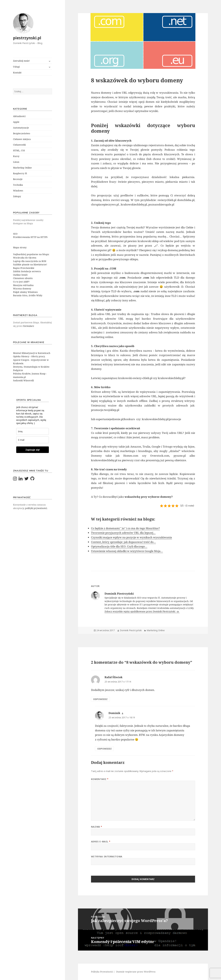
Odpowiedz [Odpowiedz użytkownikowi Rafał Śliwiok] (100, 699)
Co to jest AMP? (21, 282)
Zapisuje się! (33, 450)
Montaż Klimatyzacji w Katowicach (32, 353)
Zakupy (17, 196)
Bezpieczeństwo (22, 133)
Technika (18, 185)
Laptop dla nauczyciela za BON (30, 261)
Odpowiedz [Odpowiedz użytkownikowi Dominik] (104, 749)
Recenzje (18, 179)
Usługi (16, 67)
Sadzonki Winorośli (23, 380)
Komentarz (100, 779)
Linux (16, 162)
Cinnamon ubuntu (23, 278)
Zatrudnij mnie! (21, 61)
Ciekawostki (19, 145)
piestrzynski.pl (27, 38)
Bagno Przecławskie (24, 268)
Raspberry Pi (20, 173)
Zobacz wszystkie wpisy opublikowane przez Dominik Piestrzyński (140, 611)
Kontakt (17, 73)
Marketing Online (22, 168)
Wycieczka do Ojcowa (25, 258)
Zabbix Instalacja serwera (27, 271)
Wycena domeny (22, 289)
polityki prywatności (36, 508)
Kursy (16, 156)
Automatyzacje (21, 128)
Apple (16, 122)
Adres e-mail (101, 842)
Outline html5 (20, 275)
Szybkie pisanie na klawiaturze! (30, 264)
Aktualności (19, 116)
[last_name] (33, 431)
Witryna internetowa (107, 856)
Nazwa (97, 827)
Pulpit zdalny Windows (25, 292)
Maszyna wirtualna (23, 285)
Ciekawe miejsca (22, 139)
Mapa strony (20, 247)
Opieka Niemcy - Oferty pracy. (29, 356)
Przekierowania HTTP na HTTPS (30, 237)
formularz (29, 326)
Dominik (114, 713)
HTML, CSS (19, 150)
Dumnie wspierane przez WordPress (136, 972)
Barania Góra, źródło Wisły (28, 295)
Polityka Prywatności (102, 972)
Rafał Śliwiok (114, 677)
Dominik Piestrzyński (131, 630)
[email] (33, 440)
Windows (18, 191)
